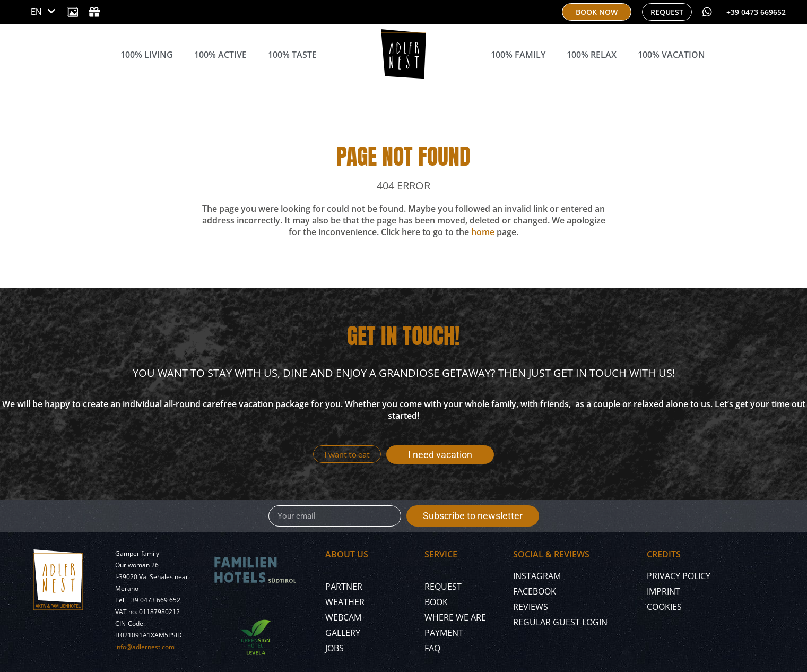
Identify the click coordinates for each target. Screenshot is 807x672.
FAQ (432, 648)
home (483, 232)
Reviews (531, 607)
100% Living (147, 55)
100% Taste (292, 55)
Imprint (663, 591)
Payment (444, 633)
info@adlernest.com (145, 647)
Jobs (335, 648)
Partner (344, 587)
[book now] (597, 12)
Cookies (664, 607)
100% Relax (592, 55)
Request (443, 587)
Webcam (343, 617)
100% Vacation (671, 55)
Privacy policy (679, 576)
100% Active (220, 55)
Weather (345, 602)
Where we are (455, 617)
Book (436, 602)
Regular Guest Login (560, 622)
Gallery (343, 633)
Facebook (535, 591)
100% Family (518, 55)
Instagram (537, 576)
